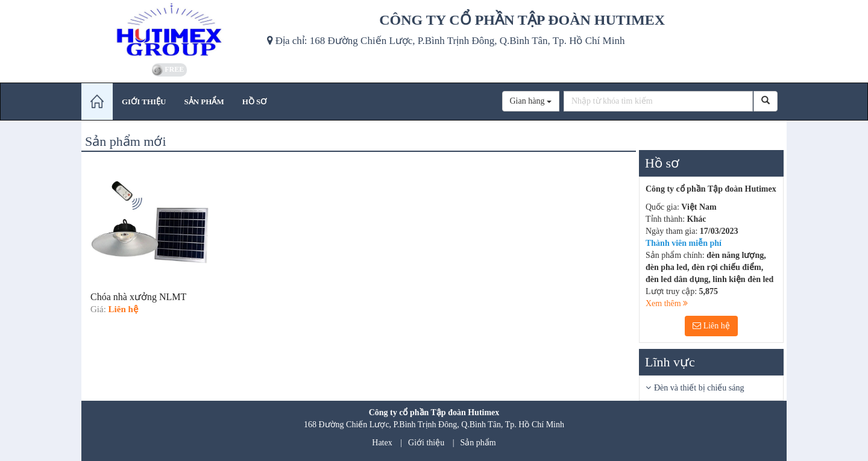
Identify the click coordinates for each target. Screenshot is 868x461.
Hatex (382, 443)
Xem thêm (667, 303)
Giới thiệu (426, 443)
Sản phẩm (478, 443)
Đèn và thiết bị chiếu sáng (699, 388)
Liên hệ (711, 326)
